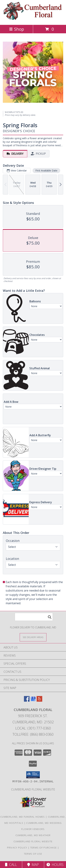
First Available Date (46, 170)
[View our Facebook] (27, 701)
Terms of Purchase (44, 848)
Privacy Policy (17, 848)
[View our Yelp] (39, 701)
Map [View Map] (33, 865)
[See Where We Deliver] (33, 637)
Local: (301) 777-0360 (33, 728)
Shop (17, 29)
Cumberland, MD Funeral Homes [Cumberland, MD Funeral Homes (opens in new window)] (23, 817)
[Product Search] (34, 617)
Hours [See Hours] (55, 865)
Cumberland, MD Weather (33, 835)
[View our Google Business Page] (33, 701)
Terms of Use (33, 854)
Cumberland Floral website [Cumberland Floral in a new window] (33, 789)
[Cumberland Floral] (33, 20)
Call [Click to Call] (11, 865)
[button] (33, 775)
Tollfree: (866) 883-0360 (33, 734)
